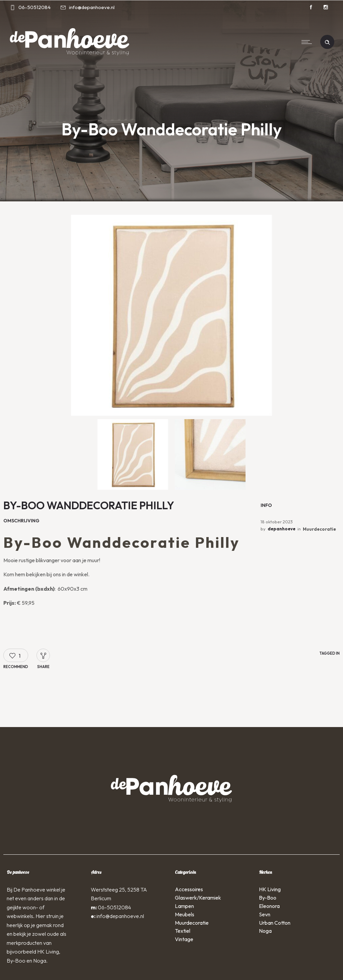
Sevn (265, 914)
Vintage (184, 939)
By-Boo (268, 898)
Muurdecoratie (319, 529)
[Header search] (327, 42)
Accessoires (189, 889)
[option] (171, 315)
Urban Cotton (275, 923)
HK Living (270, 889)
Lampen (184, 906)
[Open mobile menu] (308, 42)
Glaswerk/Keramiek (198, 898)
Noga (265, 931)
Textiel (183, 931)
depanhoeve (282, 529)
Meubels (185, 914)
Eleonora (269, 906)
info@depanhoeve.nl (120, 916)
